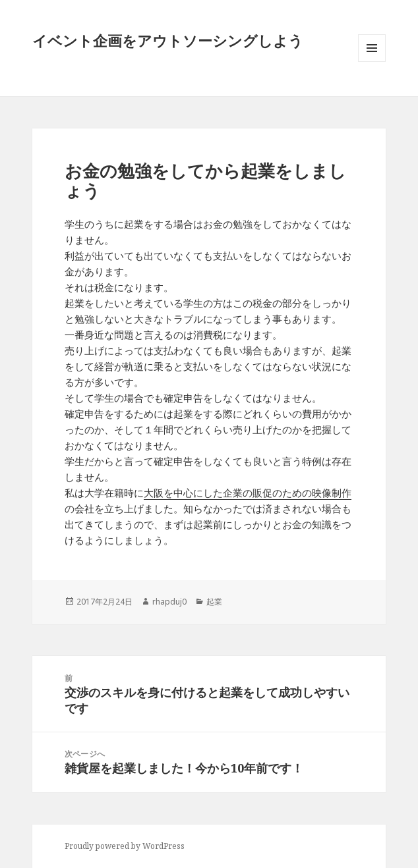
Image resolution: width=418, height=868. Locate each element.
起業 (214, 602)
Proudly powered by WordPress (125, 846)
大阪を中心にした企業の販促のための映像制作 (248, 493)
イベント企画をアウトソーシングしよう (168, 40)
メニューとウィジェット (372, 62)
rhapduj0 (169, 602)
